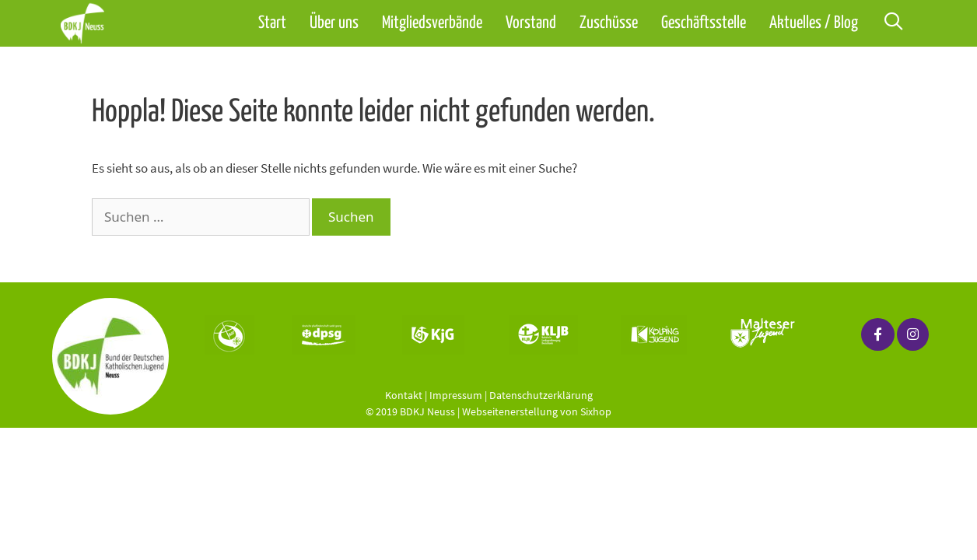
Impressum (456, 395)
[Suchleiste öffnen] (893, 23)
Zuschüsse (609, 23)
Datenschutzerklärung (541, 395)
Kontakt (404, 395)
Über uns (334, 23)
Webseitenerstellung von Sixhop (537, 411)
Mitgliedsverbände (432, 23)
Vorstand (531, 23)
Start (272, 23)
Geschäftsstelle (704, 23)
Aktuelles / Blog (814, 23)
